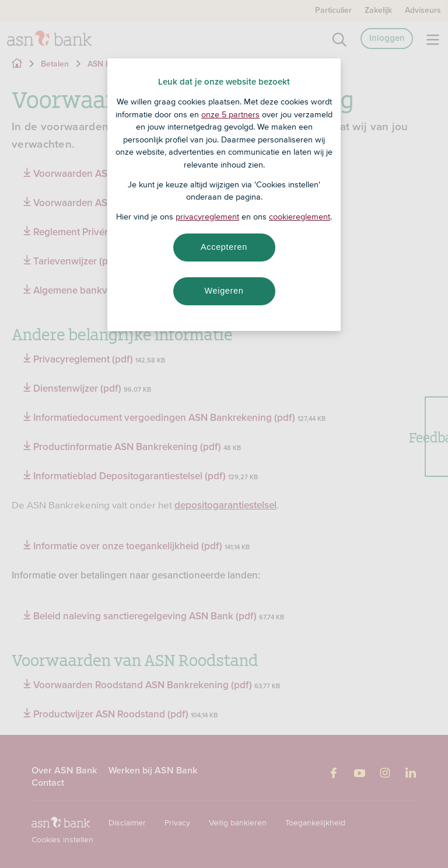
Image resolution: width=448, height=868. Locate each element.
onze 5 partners (230, 114)
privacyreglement (207, 217)
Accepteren (224, 247)
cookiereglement (300, 217)
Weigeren (224, 291)
